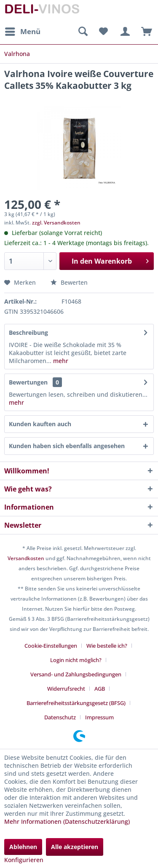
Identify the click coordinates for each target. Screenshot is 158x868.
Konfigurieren (24, 860)
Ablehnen (23, 847)
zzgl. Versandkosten (56, 223)
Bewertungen (28, 382)
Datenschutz (60, 717)
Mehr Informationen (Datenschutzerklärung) (67, 821)
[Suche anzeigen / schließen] (83, 32)
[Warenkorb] (145, 32)
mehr (60, 361)
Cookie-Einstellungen (51, 646)
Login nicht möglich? (76, 660)
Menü (23, 31)
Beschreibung (28, 333)
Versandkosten (26, 558)
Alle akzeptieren (75, 847)
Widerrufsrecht (66, 689)
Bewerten (69, 282)
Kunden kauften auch (40, 424)
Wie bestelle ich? (107, 646)
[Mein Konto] (124, 32)
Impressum (99, 717)
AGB (100, 689)
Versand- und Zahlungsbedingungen (76, 674)
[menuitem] (22, 32)
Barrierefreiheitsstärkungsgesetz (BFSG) (76, 703)
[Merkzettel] (103, 32)
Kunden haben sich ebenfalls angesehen (67, 446)
